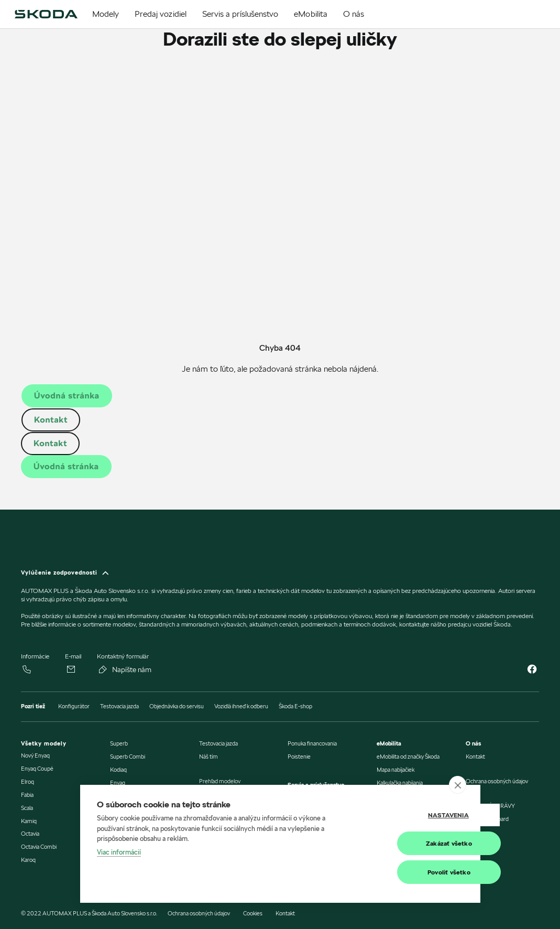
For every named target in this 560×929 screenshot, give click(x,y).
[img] (46, 14)
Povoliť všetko (411, 873)
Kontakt (51, 420)
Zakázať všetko (411, 844)
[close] (458, 786)
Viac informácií (119, 852)
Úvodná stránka (67, 396)
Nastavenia (411, 815)
